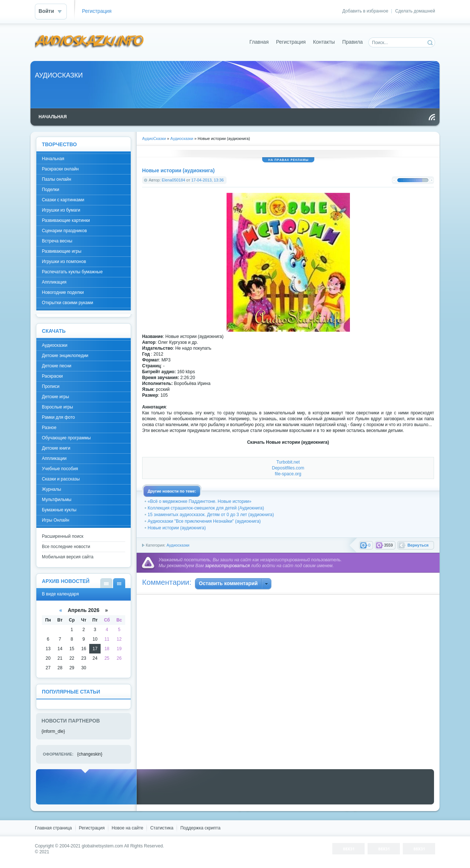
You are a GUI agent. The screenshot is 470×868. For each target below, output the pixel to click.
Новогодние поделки (63, 292)
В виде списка (106, 583)
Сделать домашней (415, 11)
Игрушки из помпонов (64, 262)
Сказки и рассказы (61, 479)
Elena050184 (174, 180)
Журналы (51, 489)
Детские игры (55, 397)
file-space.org (288, 474)
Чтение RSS (432, 117)
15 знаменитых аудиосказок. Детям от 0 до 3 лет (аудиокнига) (211, 515)
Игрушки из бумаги (61, 210)
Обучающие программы (66, 438)
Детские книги (56, 448)
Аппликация (54, 282)
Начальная (53, 159)
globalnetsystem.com (103, 846)
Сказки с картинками (63, 200)
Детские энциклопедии (65, 356)
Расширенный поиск (63, 536)
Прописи (51, 386)
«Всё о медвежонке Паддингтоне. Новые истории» (200, 501)
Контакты (324, 42)
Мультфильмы (57, 500)
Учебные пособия (60, 469)
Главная (259, 42)
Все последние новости (66, 547)
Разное (49, 428)
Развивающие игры (62, 251)
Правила (352, 42)
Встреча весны (57, 241)
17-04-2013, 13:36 (207, 180)
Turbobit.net (288, 462)
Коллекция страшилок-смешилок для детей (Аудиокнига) (206, 508)
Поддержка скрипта (200, 828)
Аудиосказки (178, 545)
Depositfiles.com (288, 468)
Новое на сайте (127, 828)
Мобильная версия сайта (68, 557)
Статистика (162, 828)
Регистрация (97, 11)
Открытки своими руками (68, 303)
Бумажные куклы (59, 510)
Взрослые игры (57, 407)
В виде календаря (119, 583)
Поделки (50, 190)
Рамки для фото (58, 417)
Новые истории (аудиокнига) (177, 528)
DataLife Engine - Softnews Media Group (90, 42)
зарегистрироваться (227, 566)
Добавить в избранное (365, 11)
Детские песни (57, 366)
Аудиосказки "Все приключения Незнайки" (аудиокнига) (204, 521)
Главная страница (53, 828)
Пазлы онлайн (57, 179)
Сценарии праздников (64, 231)
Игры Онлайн (56, 520)
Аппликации (54, 458)
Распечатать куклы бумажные (72, 272)
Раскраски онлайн (60, 169)
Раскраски (52, 376)
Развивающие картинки (66, 220)
